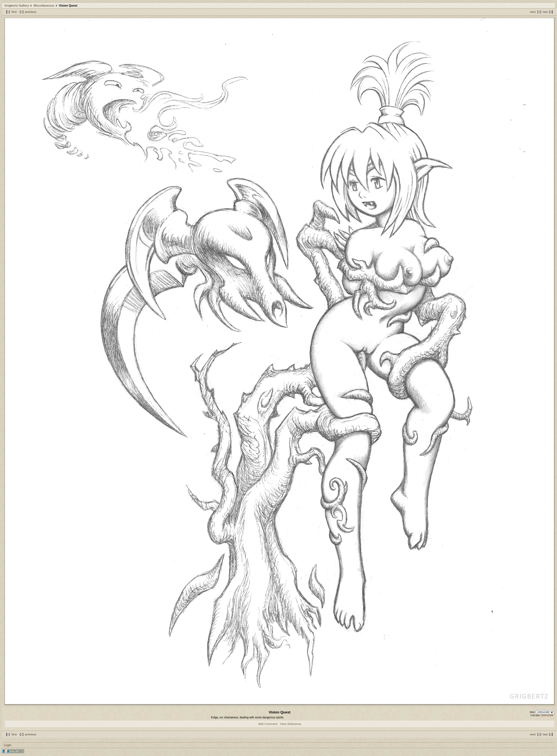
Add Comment (268, 724)
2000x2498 (547, 715)
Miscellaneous (44, 5)
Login (8, 745)
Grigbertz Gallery (17, 5)
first (14, 12)
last (545, 12)
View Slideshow (291, 724)
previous (31, 12)
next (533, 12)
